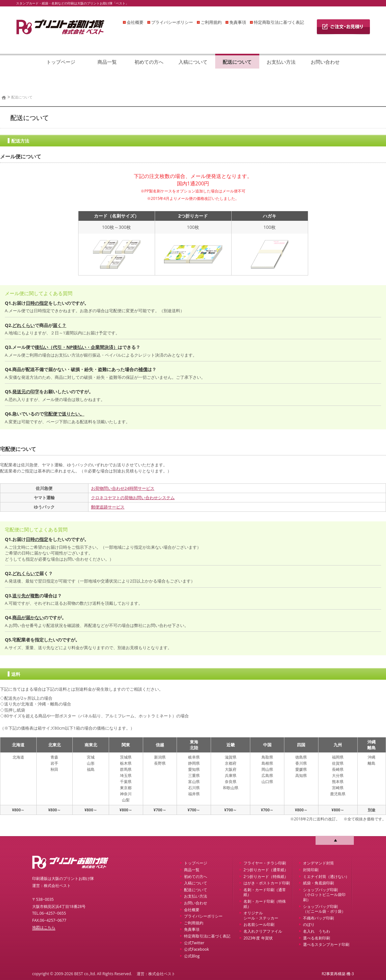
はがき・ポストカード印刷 (267, 883)
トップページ (61, 62)
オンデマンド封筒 (318, 863)
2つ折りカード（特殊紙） (266, 877)
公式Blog (192, 956)
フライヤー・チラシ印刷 (265, 863)
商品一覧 (107, 62)
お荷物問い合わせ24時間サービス (123, 488)
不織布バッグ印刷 (318, 918)
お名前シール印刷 (259, 924)
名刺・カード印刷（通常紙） (265, 892)
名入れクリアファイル (263, 931)
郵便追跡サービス (108, 507)
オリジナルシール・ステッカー (261, 915)
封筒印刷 (311, 870)
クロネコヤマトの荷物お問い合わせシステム (133, 498)
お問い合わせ (325, 62)
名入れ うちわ (317, 931)
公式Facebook (196, 949)
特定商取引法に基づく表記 (279, 22)
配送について (237, 62)
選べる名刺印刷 (317, 938)
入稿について (193, 62)
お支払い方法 (281, 62)
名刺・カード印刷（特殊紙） (265, 904)
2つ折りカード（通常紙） (266, 870)
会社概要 (135, 22)
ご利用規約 (211, 22)
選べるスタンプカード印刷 (326, 944)
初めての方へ (149, 62)
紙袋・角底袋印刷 (318, 883)
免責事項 (238, 22)
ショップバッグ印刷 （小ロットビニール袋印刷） (324, 895)
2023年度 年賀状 (258, 938)
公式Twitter (194, 943)
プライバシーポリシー (172, 22)
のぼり (309, 924)
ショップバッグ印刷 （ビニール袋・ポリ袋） (324, 909)
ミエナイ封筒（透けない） (326, 877)
